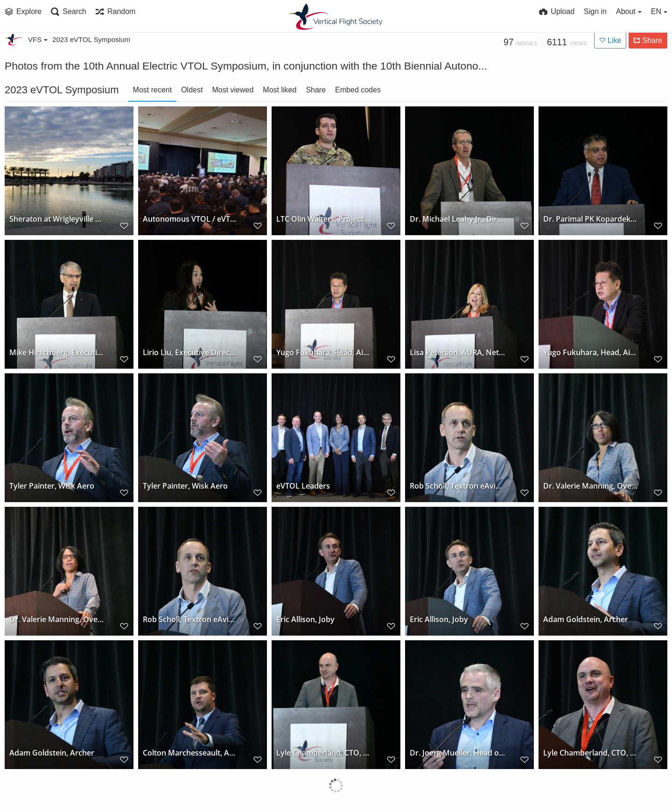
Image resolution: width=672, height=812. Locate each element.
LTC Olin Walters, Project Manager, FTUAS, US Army (324, 219)
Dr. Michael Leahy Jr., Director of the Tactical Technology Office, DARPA (458, 219)
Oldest (192, 90)
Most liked (280, 90)
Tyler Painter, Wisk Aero (52, 486)
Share (316, 90)
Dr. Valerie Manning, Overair (591, 486)
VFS (38, 39)
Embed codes (358, 90)
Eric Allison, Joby (305, 619)
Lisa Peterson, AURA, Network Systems (458, 353)
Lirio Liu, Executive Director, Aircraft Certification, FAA (191, 353)
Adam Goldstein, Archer (586, 619)
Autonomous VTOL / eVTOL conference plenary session (191, 219)
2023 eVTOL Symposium (91, 39)
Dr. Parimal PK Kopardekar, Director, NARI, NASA (591, 219)
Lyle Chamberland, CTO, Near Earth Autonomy (324, 753)
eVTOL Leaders (303, 486)
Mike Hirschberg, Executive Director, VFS (57, 353)
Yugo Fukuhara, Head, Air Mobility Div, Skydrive (324, 353)
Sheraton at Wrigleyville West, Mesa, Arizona (57, 219)
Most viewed (233, 90)
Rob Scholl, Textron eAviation (458, 486)
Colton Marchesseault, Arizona (191, 753)
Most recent (153, 90)
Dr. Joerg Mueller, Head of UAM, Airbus (458, 753)
